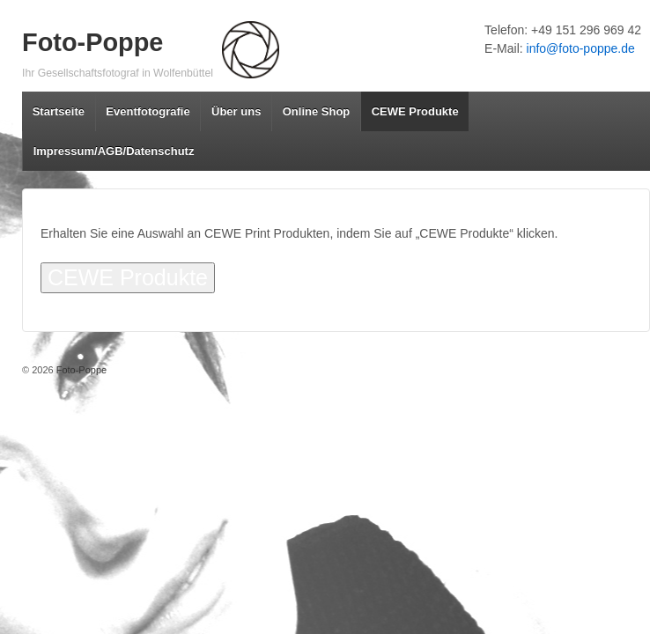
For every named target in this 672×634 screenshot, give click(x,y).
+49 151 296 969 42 (586, 30)
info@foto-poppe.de (581, 48)
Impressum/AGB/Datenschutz (114, 151)
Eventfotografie (148, 111)
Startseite (59, 111)
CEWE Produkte (415, 111)
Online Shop (317, 111)
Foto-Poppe (92, 42)
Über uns (236, 111)
